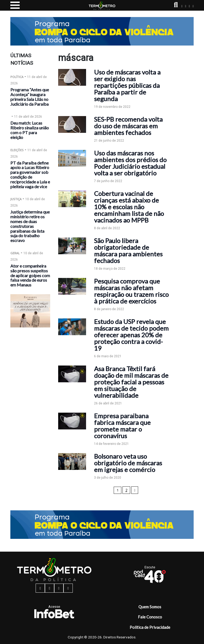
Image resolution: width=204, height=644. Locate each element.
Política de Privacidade (150, 627)
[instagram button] (186, 6)
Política (17, 77)
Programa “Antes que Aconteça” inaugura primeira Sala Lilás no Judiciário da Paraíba (30, 97)
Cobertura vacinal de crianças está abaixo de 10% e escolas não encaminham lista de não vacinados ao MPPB (129, 207)
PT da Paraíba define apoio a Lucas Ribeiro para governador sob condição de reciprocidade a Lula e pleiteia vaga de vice (30, 175)
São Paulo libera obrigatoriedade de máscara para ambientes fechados (128, 251)
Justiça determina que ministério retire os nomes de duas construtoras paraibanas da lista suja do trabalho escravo (30, 226)
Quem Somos (150, 607)
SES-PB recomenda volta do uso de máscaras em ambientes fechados (128, 126)
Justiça (16, 199)
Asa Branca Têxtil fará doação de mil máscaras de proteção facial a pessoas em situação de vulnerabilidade (131, 382)
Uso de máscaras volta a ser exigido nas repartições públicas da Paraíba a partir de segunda (127, 85)
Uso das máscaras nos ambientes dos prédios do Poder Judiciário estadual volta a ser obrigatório (130, 163)
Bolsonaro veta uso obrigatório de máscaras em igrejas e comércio (128, 463)
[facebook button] (182, 6)
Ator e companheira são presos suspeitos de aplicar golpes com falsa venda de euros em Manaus (30, 275)
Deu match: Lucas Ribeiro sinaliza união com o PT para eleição (30, 130)
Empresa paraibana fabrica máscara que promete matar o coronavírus (122, 426)
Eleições (17, 150)
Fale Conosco (150, 617)
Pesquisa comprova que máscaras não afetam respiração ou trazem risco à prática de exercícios (131, 291)
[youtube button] (193, 6)
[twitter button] (189, 6)
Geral (15, 253)
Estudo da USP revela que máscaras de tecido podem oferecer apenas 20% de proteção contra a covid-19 (131, 335)
